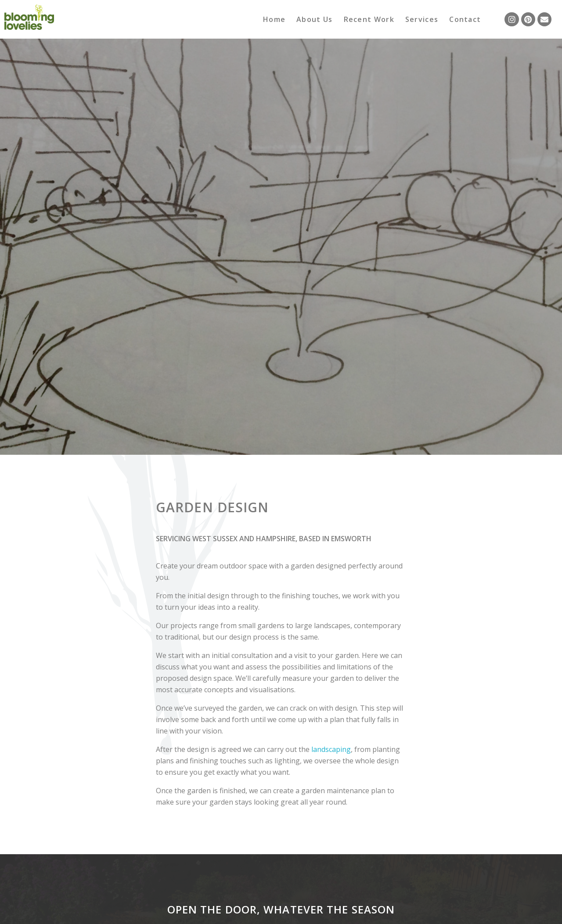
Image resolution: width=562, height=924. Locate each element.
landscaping (331, 749)
